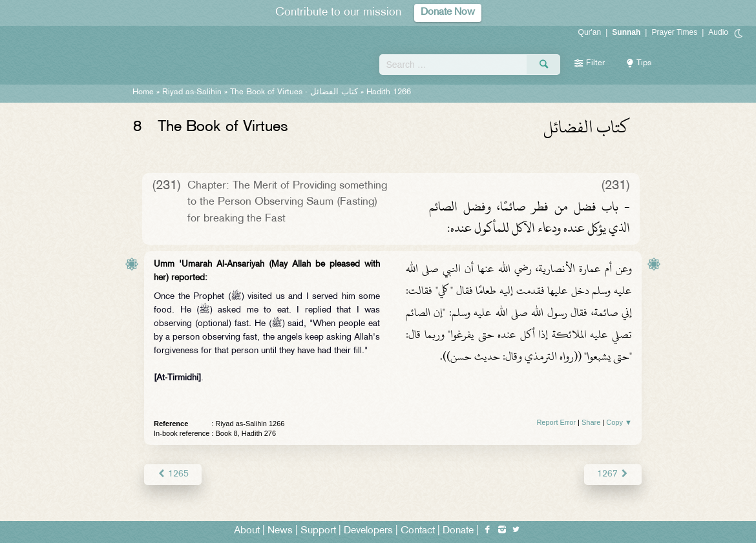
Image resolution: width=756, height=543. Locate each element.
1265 (173, 474)
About (247, 531)
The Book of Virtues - (294, 92)
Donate (458, 531)
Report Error (556, 422)
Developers (368, 531)
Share (591, 422)
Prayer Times (674, 32)
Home (143, 92)
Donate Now (448, 13)
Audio (718, 32)
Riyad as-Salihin (192, 92)
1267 (613, 474)
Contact (418, 531)
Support (318, 531)
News (280, 531)
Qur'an (590, 32)
